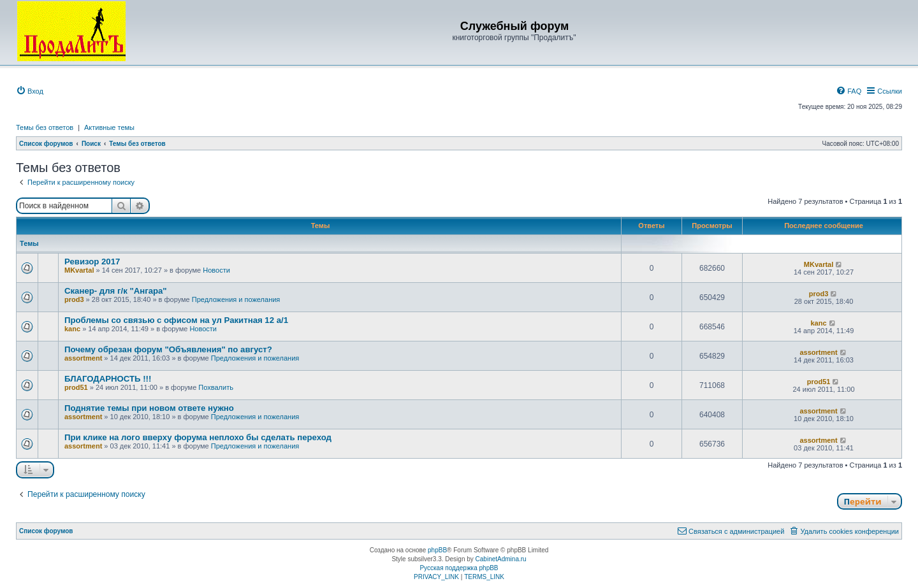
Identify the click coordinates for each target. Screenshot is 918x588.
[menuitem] (30, 91)
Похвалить (216, 387)
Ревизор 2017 (92, 262)
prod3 (74, 299)
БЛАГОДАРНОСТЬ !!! (108, 379)
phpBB (437, 550)
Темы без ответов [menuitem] (45, 127)
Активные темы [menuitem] (109, 127)
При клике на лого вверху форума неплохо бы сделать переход (198, 437)
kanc (72, 329)
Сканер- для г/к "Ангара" (116, 291)
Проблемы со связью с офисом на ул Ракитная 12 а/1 (176, 320)
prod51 (76, 387)
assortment (83, 358)
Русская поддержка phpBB (459, 568)
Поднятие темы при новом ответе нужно (149, 408)
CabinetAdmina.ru (501, 559)
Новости (216, 270)
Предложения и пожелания (236, 299)
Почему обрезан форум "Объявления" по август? (168, 349)
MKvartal (79, 270)
